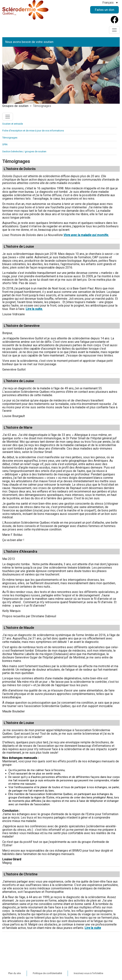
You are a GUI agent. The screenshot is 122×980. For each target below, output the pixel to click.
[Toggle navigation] (114, 30)
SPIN (5, 144)
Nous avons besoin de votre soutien (29, 42)
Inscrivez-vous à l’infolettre (88, 973)
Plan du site (14, 973)
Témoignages (10, 138)
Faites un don (105, 10)
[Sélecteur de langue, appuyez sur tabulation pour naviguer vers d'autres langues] (110, 3)
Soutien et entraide (13, 124)
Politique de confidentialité (47, 973)
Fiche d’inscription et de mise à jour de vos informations (33, 131)
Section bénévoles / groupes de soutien (24, 151)
